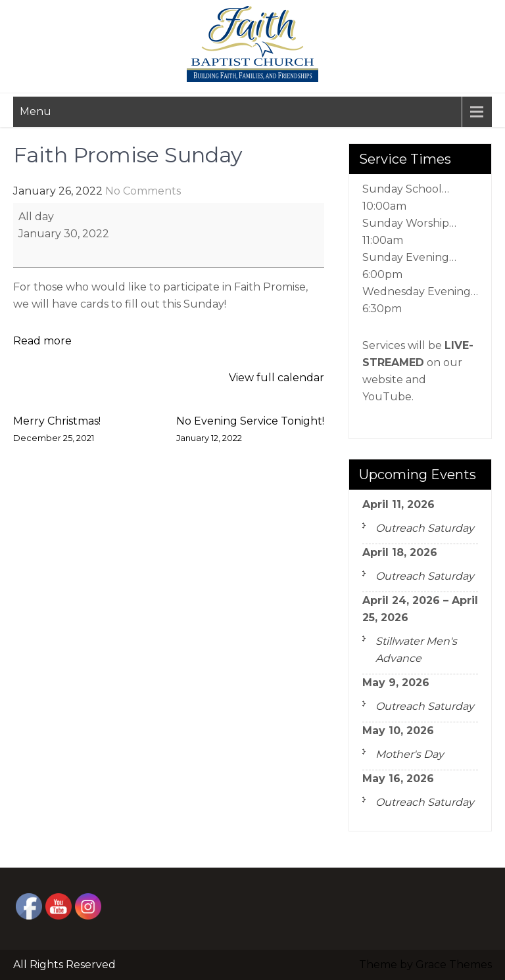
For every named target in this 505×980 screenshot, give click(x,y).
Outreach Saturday (425, 528)
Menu (36, 111)
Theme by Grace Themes (425, 965)
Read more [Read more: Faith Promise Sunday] (42, 341)
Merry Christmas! (57, 431)
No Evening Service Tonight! (250, 431)
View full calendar (277, 378)
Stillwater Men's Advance (416, 650)
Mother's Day (410, 754)
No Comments (143, 191)
